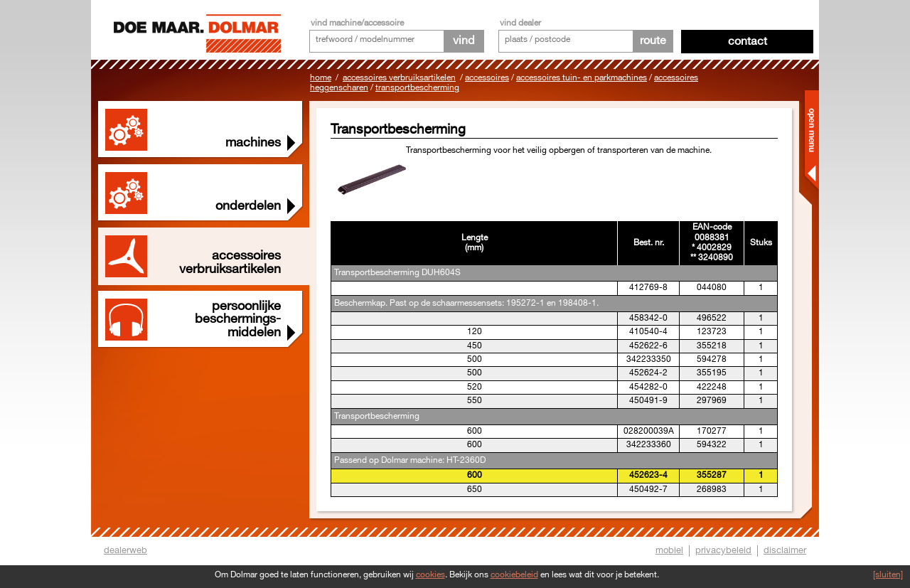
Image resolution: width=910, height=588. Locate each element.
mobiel (669, 550)
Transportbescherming (417, 88)
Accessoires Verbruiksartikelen (399, 78)
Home (321, 78)
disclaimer (785, 550)
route (653, 41)
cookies (430, 575)
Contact (748, 42)
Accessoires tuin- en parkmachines (582, 78)
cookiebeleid (514, 575)
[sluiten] (888, 575)
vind (464, 41)
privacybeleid (723, 550)
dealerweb (125, 550)
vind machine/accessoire (357, 23)
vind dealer (520, 23)
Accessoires (487, 78)
